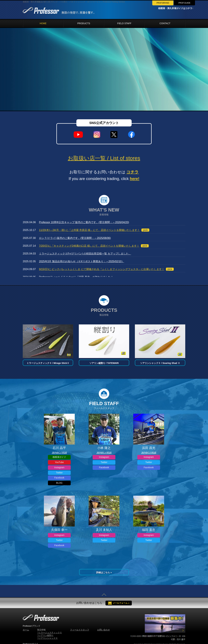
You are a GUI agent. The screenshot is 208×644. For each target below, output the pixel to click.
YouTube (59, 462)
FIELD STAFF (124, 23)
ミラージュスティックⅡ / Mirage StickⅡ (48, 363)
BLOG (59, 483)
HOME (43, 23)
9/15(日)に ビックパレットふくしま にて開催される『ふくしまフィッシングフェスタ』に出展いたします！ (102, 269)
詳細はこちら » (104, 572)
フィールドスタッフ (80, 630)
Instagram (59, 467)
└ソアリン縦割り (45, 635)
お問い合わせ (104, 630)
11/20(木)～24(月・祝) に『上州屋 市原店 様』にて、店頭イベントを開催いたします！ (89, 230)
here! (135, 179)
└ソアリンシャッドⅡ (47, 638)
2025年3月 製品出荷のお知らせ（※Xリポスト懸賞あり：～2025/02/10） (82, 261)
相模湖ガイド (59, 457)
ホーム (26, 630)
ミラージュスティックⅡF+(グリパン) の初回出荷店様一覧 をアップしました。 (85, 254)
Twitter (59, 473)
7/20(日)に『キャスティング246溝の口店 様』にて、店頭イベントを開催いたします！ (89, 246)
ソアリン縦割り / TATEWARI (104, 363)
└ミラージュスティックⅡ (50, 633)
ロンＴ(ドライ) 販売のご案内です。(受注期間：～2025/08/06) (75, 238)
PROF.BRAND (163, 3)
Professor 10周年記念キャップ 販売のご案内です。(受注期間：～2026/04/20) (84, 222)
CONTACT (165, 23)
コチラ (133, 172)
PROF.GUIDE (184, 3)
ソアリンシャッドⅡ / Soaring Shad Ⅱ (160, 363)
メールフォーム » (121, 603)
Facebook (59, 478)
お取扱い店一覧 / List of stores (104, 158)
